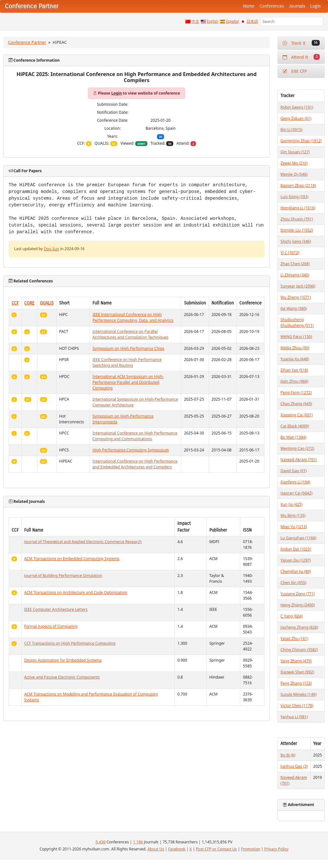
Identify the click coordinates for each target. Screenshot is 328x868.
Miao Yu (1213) (294, 527)
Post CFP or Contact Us (216, 849)
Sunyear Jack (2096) (298, 286)
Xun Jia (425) (291, 504)
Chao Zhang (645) (296, 404)
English (213, 21)
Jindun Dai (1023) (296, 549)
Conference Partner (27, 42)
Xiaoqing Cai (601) (297, 415)
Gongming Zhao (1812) (301, 141)
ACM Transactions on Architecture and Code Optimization (76, 592)
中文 (195, 21)
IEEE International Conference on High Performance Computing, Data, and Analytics (133, 317)
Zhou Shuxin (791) (297, 219)
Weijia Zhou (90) (295, 348)
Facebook (177, 849)
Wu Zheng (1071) (296, 297)
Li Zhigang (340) (295, 275)
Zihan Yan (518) (294, 370)
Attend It (301, 57)
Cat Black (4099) (295, 426)
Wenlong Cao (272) (297, 448)
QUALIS (47, 303)
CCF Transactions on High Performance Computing (70, 643)
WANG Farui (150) (296, 337)
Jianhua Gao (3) (294, 766)
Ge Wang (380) (293, 308)
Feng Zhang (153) (296, 683)
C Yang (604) (291, 616)
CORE (29, 303)
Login (316, 6)
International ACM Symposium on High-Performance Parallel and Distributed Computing (128, 382)
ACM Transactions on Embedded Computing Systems (72, 559)
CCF (15, 303)
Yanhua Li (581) (294, 717)
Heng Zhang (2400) (297, 605)
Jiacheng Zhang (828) (299, 627)
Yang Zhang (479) (296, 661)
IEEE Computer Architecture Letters (56, 609)
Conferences (272, 6)
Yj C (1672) (290, 253)
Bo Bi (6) (288, 755)
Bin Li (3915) (291, 130)
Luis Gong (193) (294, 197)
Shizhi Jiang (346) (296, 241)
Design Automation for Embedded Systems (63, 660)
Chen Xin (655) (293, 583)
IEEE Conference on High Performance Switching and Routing (127, 362)
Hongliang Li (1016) (298, 208)
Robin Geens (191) (297, 107)
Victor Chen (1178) (297, 706)
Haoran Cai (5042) (296, 493)
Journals (297, 6)
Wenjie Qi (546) (294, 174)
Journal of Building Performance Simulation (63, 576)
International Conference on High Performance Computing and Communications (135, 436)
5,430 (101, 842)
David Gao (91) (293, 471)
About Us (156, 849)
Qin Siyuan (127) (295, 152)
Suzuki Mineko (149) (298, 694)
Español (232, 21)
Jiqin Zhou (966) (294, 381)
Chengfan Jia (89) (296, 571)
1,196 (138, 842)
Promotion (251, 849)
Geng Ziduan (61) (296, 118)
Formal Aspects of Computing (51, 626)
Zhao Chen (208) (295, 264)
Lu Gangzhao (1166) (298, 538)
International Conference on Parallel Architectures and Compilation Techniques (130, 334)
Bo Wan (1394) (293, 437)
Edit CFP (295, 71)
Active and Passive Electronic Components (62, 677)
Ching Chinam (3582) (299, 650)
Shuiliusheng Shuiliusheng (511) (297, 323)
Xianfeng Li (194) (295, 482)
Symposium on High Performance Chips (128, 348)
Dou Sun (51, 249)
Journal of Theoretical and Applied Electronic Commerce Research (83, 542)
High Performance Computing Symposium (131, 450)
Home (249, 6)
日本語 (252, 21)
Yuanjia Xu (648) (295, 359)
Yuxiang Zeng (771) (297, 594)
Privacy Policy (277, 849)
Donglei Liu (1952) (297, 230)
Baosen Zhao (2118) (298, 185)
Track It (301, 43)
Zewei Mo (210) (294, 163)
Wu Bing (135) (293, 515)
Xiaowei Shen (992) (297, 672)
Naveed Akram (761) (299, 460)
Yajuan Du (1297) (296, 560)
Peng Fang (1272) (296, 392)
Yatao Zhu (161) (294, 638)
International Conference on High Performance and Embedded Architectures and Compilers (135, 464)
